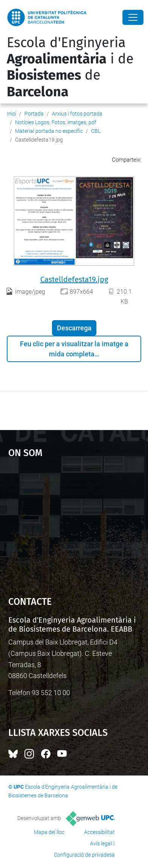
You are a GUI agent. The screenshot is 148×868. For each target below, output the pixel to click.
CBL (96, 131)
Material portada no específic (49, 131)
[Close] (133, 17)
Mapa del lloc (49, 832)
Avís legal (101, 843)
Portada (34, 114)
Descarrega (74, 328)
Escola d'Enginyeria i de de (70, 67)
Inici (11, 114)
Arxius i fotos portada (77, 114)
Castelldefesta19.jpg (74, 279)
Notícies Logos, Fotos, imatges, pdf (56, 122)
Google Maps (74, 524)
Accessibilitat (99, 832)
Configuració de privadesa (84, 855)
